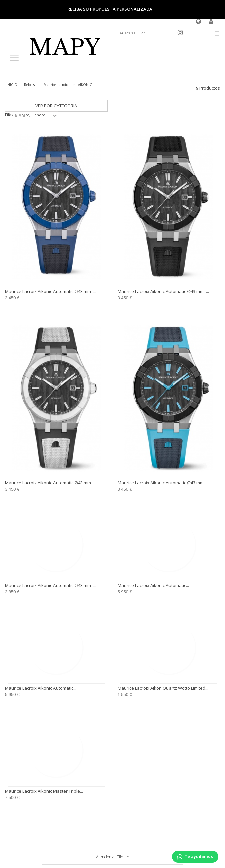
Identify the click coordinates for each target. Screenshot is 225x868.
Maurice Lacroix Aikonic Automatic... (153, 585)
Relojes (29, 85)
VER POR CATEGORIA (56, 106)
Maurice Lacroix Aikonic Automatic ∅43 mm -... (51, 291)
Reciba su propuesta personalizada (110, 9)
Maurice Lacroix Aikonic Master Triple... (44, 791)
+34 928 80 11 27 (131, 33)
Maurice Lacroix (56, 85)
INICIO (12, 85)
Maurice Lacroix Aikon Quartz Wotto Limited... (163, 688)
